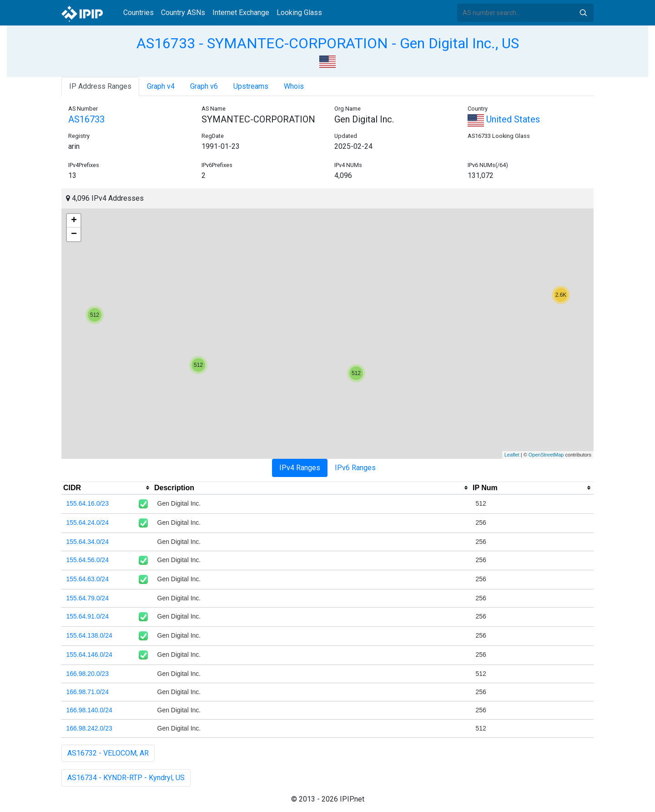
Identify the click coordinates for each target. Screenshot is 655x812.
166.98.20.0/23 (88, 674)
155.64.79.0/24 (88, 598)
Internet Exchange (241, 13)
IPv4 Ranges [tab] (300, 468)
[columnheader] (107, 488)
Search (583, 13)
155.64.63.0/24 (88, 579)
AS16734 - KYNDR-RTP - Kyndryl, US (126, 778)
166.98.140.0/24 (89, 710)
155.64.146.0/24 (89, 655)
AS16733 (86, 119)
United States (504, 119)
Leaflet (512, 455)
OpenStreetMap (546, 455)
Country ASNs (183, 13)
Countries (139, 13)
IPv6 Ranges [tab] (355, 468)
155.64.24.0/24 (88, 523)
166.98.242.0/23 (89, 728)
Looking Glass (299, 13)
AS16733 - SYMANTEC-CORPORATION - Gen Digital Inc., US (328, 43)
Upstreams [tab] (251, 86)
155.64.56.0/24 (88, 560)
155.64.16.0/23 (88, 503)
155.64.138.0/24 (89, 635)
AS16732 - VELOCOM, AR (108, 753)
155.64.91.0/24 (88, 616)
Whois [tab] (294, 86)
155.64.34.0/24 (88, 542)
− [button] (74, 234)
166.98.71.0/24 (88, 692)
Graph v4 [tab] (161, 86)
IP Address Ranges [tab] (100, 86)
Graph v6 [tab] (204, 86)
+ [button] (74, 221)
